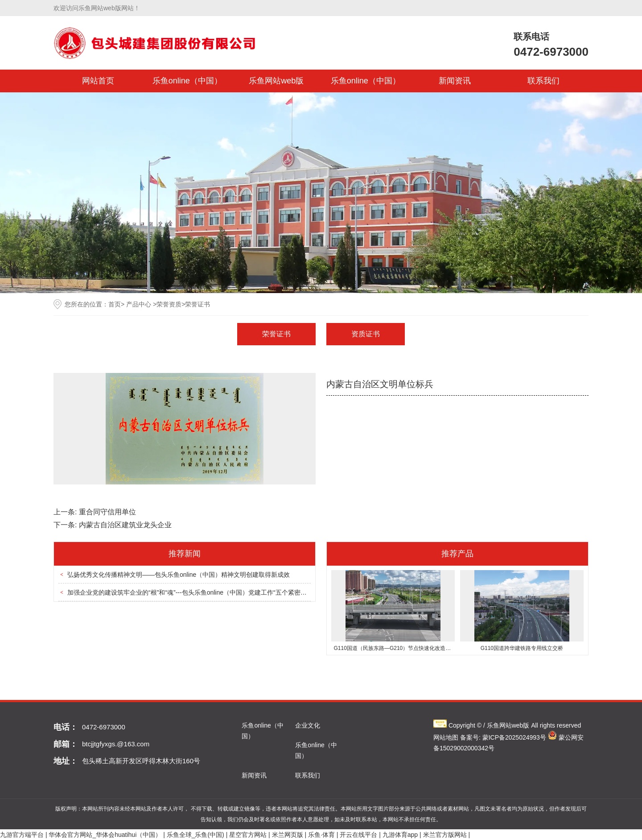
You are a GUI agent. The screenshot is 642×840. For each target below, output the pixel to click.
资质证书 (366, 334)
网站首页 (98, 81)
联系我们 (543, 81)
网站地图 (446, 737)
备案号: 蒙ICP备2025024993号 (503, 737)
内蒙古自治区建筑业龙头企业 (125, 525)
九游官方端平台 (22, 835)
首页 (115, 304)
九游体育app (400, 835)
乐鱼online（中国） (187, 81)
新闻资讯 (455, 81)
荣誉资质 (169, 304)
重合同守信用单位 (107, 512)
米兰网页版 (288, 835)
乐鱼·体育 (321, 835)
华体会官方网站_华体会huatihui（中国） (105, 835)
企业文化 (308, 725)
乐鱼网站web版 (276, 81)
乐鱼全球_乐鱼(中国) (195, 835)
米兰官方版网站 (445, 835)
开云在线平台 (358, 835)
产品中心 (139, 304)
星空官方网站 (248, 835)
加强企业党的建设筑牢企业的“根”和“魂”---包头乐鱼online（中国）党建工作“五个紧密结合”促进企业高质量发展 (219, 592)
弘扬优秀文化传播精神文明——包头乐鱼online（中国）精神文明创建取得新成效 (179, 575)
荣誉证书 (276, 334)
